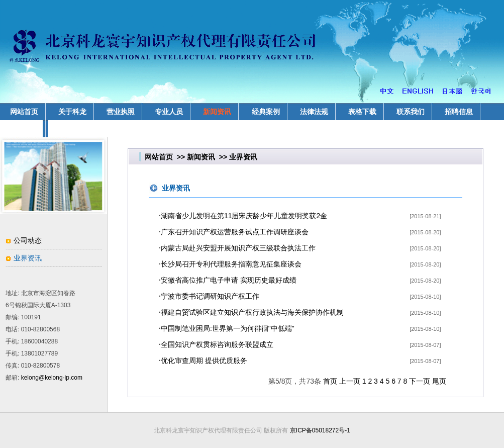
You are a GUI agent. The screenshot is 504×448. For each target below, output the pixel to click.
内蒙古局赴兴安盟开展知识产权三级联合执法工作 (238, 248)
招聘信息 (459, 112)
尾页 (439, 381)
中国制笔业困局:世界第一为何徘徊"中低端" (228, 328)
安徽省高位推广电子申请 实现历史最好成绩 (229, 280)
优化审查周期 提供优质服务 (204, 361)
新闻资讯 (217, 112)
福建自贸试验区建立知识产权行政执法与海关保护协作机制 (252, 312)
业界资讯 (28, 258)
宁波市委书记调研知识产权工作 (210, 296)
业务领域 (24, 129)
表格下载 (362, 112)
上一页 (350, 381)
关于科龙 (72, 112)
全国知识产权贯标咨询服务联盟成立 (217, 344)
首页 (330, 381)
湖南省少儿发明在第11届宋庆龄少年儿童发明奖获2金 (244, 216)
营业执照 (121, 112)
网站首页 (159, 157)
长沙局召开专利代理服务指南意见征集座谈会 (231, 264)
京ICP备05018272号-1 (320, 430)
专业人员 (169, 112)
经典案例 (266, 112)
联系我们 (411, 112)
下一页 (420, 381)
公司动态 (28, 240)
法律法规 (314, 112)
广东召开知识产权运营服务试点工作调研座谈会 (235, 232)
